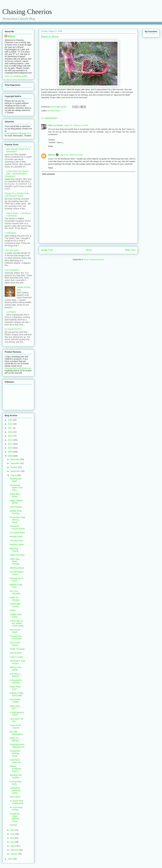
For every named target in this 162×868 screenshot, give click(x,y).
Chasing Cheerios (27, 12)
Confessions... (11, 233)
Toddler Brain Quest (16, 616)
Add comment (49, 174)
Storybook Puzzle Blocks (17, 527)
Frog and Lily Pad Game (16, 637)
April (13, 842)
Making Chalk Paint (16, 586)
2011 (10, 444)
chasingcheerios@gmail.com (18, 133)
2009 (10, 452)
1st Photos (11, 312)
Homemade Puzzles (15, 605)
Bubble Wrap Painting (16, 512)
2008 (10, 456)
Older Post (130, 250)
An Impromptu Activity (16, 809)
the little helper (54, 111)
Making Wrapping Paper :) (15, 769)
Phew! (13, 610)
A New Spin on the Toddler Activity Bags (17, 623)
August (14, 475)
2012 (10, 440)
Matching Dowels (14, 550)
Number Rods (16, 537)
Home (89, 250)
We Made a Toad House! (17, 662)
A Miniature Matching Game (15, 790)
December (15, 459)
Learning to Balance (15, 675)
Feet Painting (16, 507)
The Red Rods (16, 541)
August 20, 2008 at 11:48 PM (76, 125)
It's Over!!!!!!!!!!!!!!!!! (13, 329)
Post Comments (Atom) (94, 260)
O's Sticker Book (17, 533)
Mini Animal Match (15, 631)
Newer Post (47, 250)
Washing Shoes (17, 568)
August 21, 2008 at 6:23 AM (71, 155)
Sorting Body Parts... (16, 783)
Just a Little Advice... (15, 644)
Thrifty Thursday (17, 555)
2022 (10, 420)
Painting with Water (16, 480)
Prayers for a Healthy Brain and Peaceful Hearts (17, 195)
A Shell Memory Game (17, 714)
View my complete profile (16, 76)
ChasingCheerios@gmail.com (17, 746)
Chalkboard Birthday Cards (15, 753)
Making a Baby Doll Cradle (17, 694)
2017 (10, 428)
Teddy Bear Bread (15, 495)
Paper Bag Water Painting (15, 561)
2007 (10, 859)
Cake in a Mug (16, 657)
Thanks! (13, 825)
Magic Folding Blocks (16, 502)
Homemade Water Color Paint (16, 488)
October (14, 467)
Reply (51, 146)
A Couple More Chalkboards (17, 802)
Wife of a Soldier (56, 125)
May (12, 838)
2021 (10, 424)
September (15, 471)
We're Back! (15, 797)
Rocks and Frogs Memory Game (18, 520)
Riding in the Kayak (15, 669)
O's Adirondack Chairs (17, 573)
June (13, 834)
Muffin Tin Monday (15, 599)
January (14, 854)
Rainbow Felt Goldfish (16, 776)
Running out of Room (16, 579)
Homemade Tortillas (15, 701)
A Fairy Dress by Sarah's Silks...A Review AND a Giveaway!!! (17, 174)
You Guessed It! (12, 270)
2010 (10, 448)
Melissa (52, 155)
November (15, 463)
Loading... (9, 23)
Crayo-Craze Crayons (16, 726)
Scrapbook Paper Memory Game (15, 817)
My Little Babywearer (16, 733)
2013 (10, 436)
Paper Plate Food (15, 688)
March (13, 846)
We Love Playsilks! (15, 592)
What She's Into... (15, 707)
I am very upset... (12, 250)
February (15, 850)
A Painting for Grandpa (16, 681)
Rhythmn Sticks (17, 545)
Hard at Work (16, 653)
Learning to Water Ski (15, 761)
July (12, 830)
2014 (10, 432)
